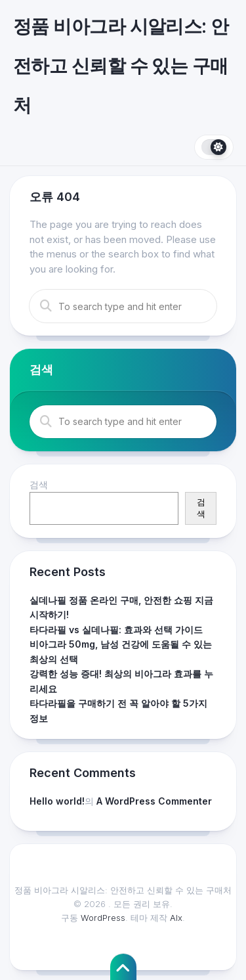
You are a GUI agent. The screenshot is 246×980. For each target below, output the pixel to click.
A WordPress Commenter (154, 801)
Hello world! (57, 801)
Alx (176, 918)
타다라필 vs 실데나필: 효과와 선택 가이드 (116, 630)
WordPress (103, 918)
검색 (39, 484)
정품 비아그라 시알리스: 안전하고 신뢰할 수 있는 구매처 (121, 66)
